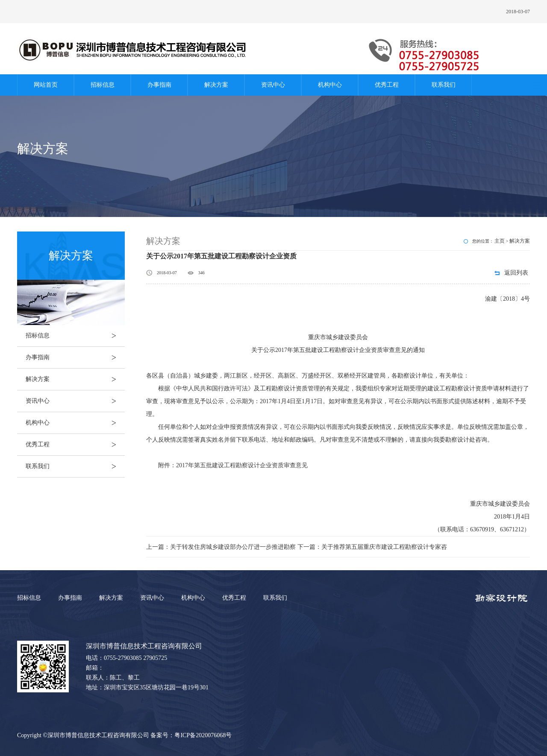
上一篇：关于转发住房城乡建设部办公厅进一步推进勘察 (222, 547)
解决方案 (216, 85)
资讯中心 (273, 85)
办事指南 (159, 85)
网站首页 (46, 85)
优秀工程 (387, 85)
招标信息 (103, 85)
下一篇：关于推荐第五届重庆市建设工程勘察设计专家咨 (372, 547)
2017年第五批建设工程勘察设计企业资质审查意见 (242, 465)
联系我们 (444, 85)
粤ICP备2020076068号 (203, 735)
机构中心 (330, 85)
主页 (500, 241)
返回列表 (516, 273)
